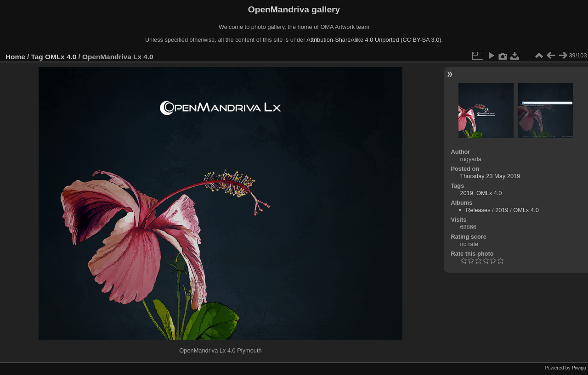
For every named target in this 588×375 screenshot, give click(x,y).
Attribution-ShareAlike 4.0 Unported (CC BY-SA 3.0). (375, 40)
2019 (466, 193)
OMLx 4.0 (61, 57)
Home (15, 57)
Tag (37, 57)
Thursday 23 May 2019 (490, 176)
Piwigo (579, 368)
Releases (478, 210)
